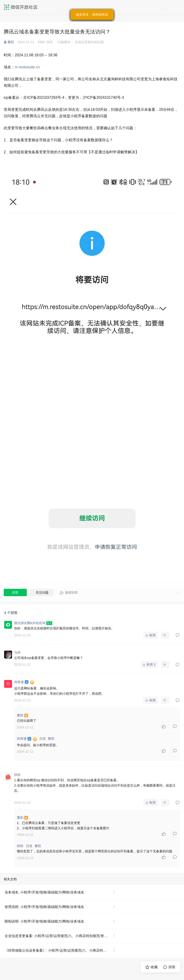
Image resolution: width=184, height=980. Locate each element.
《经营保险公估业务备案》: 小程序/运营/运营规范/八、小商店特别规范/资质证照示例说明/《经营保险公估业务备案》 (62, 950)
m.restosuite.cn (27, 67)
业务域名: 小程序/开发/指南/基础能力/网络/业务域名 (44, 892)
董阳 (11, 42)
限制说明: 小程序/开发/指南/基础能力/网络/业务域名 (44, 921)
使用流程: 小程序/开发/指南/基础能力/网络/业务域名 (44, 907)
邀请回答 (69, 592)
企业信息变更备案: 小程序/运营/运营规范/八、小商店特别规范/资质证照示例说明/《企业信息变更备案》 (62, 936)
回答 (15, 592)
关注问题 (42, 592)
